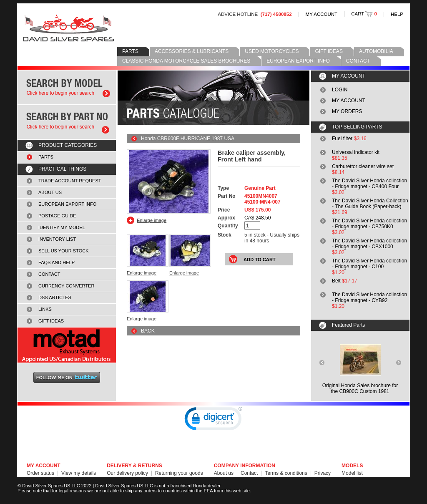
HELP (397, 14)
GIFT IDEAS (329, 51)
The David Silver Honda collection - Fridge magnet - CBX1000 (369, 244)
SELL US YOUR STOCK (64, 251)
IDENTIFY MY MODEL (62, 227)
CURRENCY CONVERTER (66, 286)
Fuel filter (342, 139)
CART (364, 14)
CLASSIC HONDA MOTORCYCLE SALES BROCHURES (186, 61)
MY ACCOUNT (322, 14)
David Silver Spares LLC (69, 28)
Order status (40, 473)
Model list (352, 473)
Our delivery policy (127, 473)
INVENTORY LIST (57, 239)
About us (224, 473)
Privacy (323, 473)
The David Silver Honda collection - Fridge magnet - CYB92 (369, 297)
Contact (249, 473)
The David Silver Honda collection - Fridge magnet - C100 (369, 264)
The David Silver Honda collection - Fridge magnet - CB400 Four (369, 184)
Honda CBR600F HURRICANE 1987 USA (188, 139)
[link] (213, 421)
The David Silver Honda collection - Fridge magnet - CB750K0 (369, 224)
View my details (79, 473)
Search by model (67, 87)
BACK (148, 331)
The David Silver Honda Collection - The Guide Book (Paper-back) (370, 204)
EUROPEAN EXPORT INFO (298, 61)
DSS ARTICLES (55, 297)
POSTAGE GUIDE (57, 216)
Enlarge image (152, 220)
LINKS (45, 309)
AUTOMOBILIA (376, 51)
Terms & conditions (286, 473)
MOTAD (67, 345)
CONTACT (358, 61)
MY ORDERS (347, 111)
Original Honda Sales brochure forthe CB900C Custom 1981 (360, 388)
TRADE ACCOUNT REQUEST (70, 181)
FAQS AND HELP (57, 262)
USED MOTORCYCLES (272, 51)
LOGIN (340, 90)
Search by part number (67, 122)
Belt (336, 281)
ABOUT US (50, 192)
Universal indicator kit (356, 152)
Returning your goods (179, 473)
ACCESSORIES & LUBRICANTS (192, 51)
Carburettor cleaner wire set (363, 166)
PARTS (130, 51)
